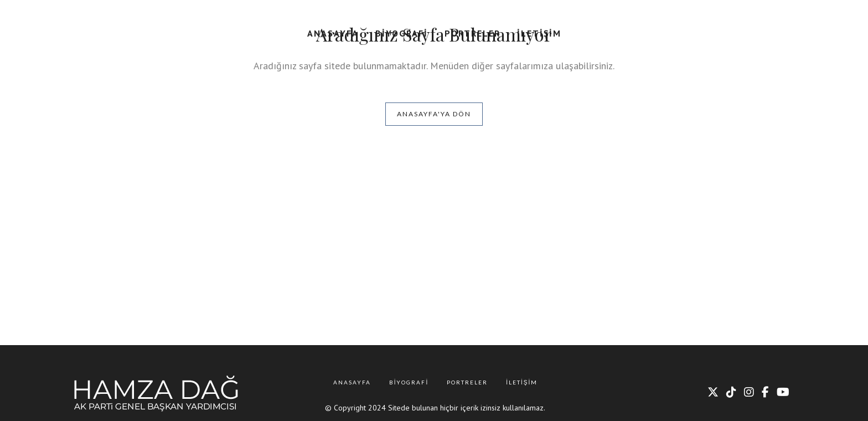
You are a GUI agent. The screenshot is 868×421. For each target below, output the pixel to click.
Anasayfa (352, 382)
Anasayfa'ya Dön (434, 114)
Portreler (467, 382)
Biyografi (409, 382)
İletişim (522, 382)
